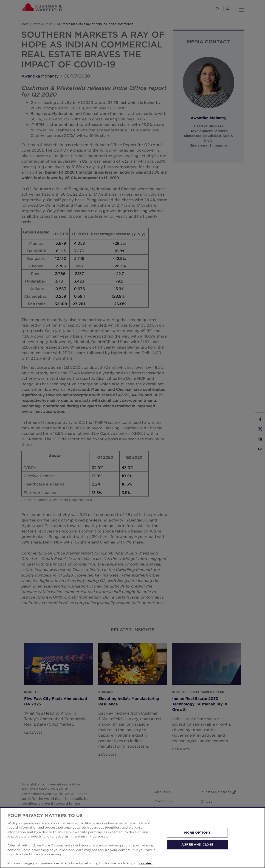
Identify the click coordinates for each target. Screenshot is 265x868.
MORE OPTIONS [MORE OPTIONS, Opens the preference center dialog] (197, 832)
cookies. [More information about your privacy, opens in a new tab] (146, 863)
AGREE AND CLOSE (197, 844)
